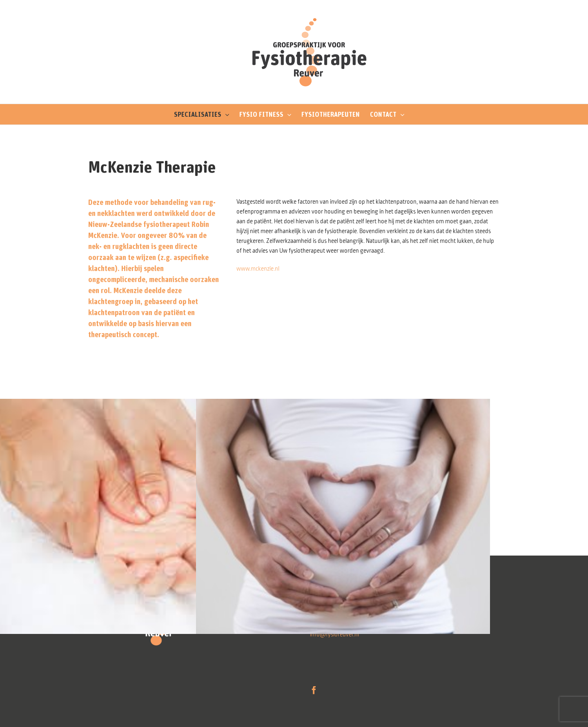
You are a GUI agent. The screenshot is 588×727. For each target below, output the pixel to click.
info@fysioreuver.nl (334, 634)
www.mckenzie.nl (258, 269)
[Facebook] (314, 690)
